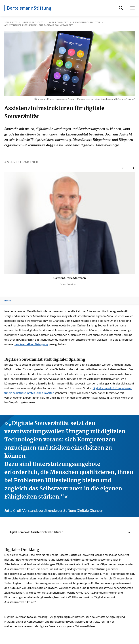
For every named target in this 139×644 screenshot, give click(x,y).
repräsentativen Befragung (31, 344)
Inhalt (9, 301)
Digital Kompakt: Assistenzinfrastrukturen (69, 532)
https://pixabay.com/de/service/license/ (115, 99)
